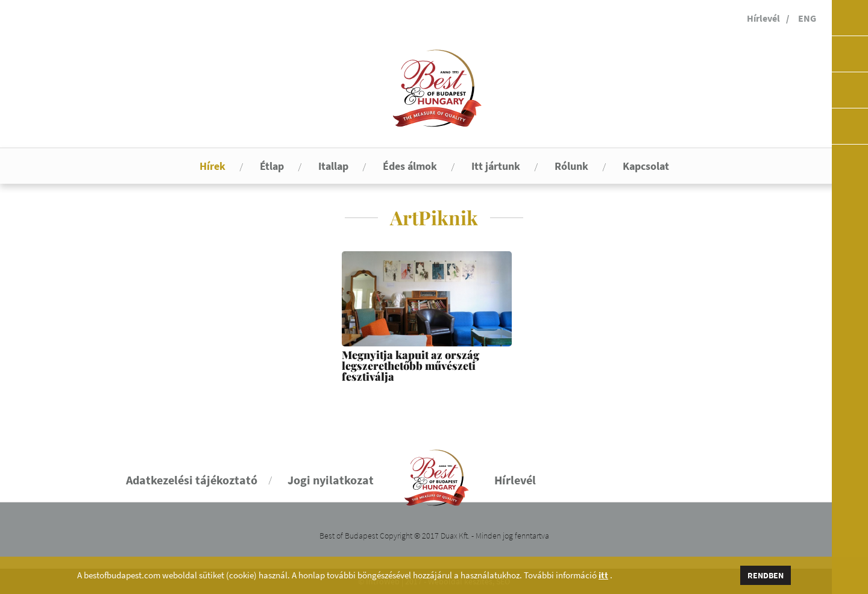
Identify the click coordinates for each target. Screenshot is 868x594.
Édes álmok (410, 166)
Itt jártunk (496, 166)
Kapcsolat (646, 166)
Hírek (212, 166)
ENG (807, 18)
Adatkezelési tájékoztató (192, 480)
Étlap (272, 166)
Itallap (333, 166)
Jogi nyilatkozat (331, 480)
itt (603, 575)
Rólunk (571, 166)
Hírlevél (763, 18)
